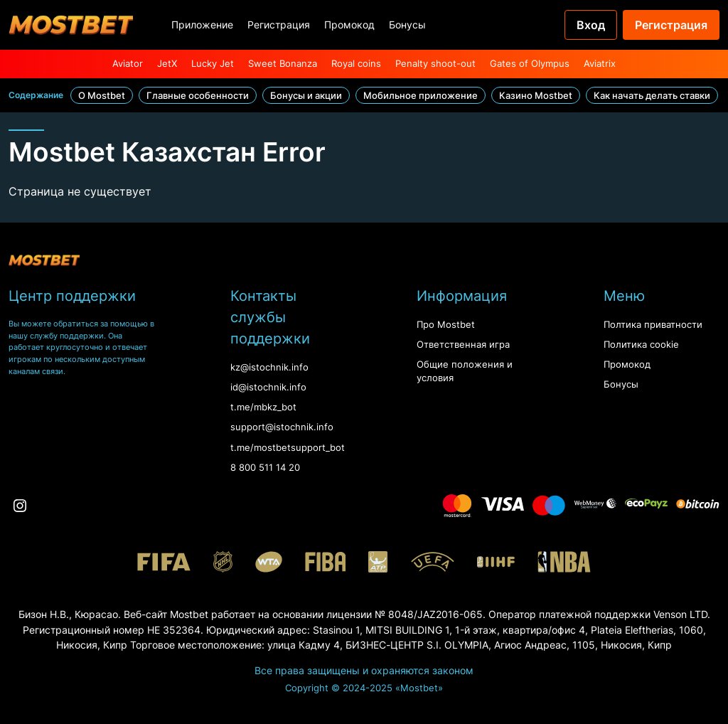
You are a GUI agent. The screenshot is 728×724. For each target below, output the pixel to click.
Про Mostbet (446, 325)
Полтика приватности (653, 325)
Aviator (128, 64)
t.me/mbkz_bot (263, 407)
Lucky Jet (213, 64)
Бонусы (407, 25)
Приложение (202, 25)
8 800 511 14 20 (265, 468)
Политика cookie (641, 345)
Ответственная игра (463, 345)
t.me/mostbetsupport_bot (288, 448)
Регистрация (279, 25)
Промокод (349, 25)
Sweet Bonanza (283, 64)
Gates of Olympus (530, 64)
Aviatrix (600, 64)
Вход (591, 25)
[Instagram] (20, 506)
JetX (167, 64)
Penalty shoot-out (435, 64)
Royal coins (356, 64)
